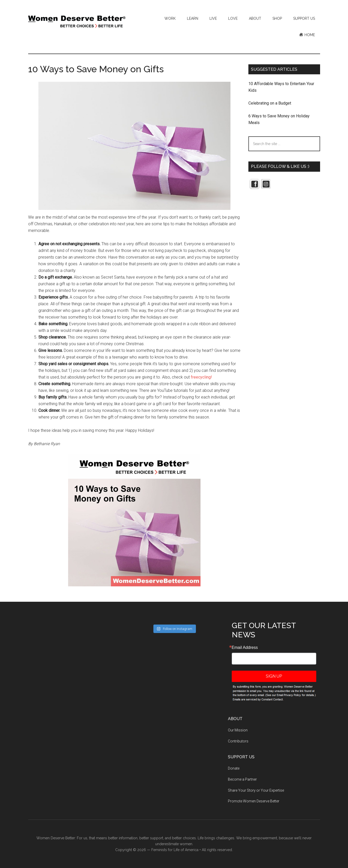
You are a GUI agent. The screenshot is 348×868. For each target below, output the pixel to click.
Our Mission (238, 730)
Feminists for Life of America (175, 850)
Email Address (245, 648)
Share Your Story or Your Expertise (256, 790)
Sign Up (274, 676)
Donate (234, 768)
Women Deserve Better (77, 22)
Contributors (238, 741)
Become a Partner (242, 779)
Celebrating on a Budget (270, 103)
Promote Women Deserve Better (254, 801)
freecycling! (201, 377)
